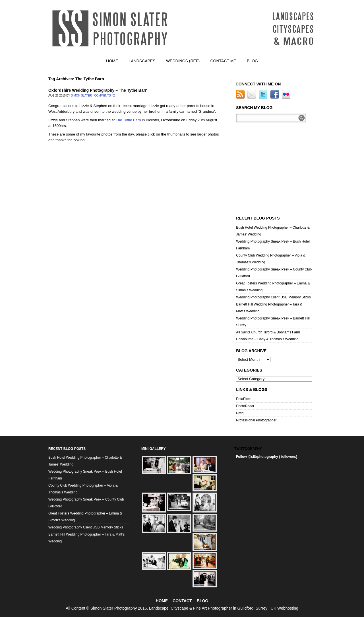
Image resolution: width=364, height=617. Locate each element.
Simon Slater (81, 96)
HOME (162, 601)
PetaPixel (243, 399)
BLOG (202, 601)
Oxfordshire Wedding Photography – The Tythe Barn (98, 90)
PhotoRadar (245, 406)
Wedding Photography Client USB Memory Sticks (273, 297)
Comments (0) (105, 96)
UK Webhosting (285, 608)
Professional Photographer (256, 420)
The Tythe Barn (128, 120)
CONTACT (182, 601)
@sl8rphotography (263, 457)
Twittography (248, 449)
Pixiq (240, 413)
